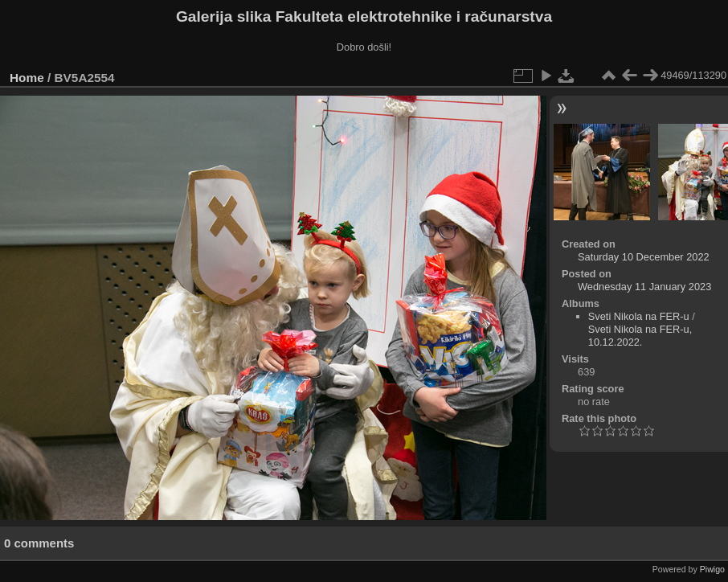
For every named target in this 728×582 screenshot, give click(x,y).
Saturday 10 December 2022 (644, 257)
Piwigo (712, 569)
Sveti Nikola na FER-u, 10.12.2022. (640, 336)
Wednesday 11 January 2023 (644, 287)
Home (27, 78)
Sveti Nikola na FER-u (639, 316)
